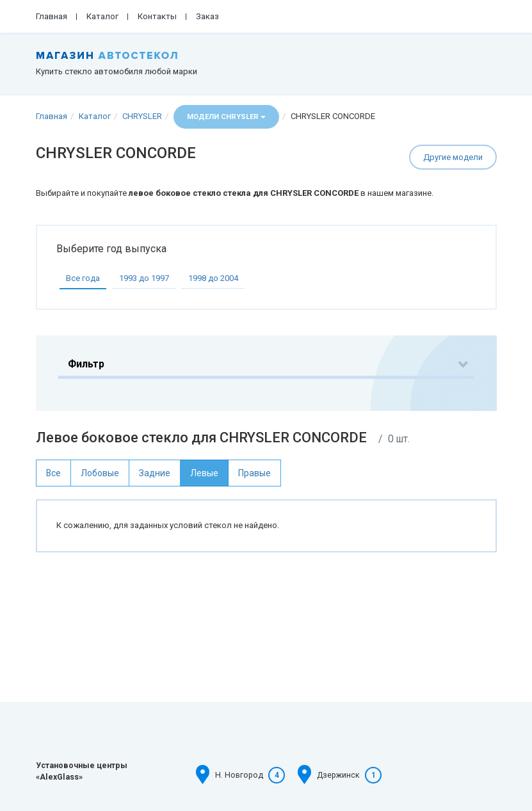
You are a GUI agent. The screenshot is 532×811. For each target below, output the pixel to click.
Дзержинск (338, 775)
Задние (155, 473)
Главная (52, 16)
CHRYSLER (142, 116)
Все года (83, 278)
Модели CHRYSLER (226, 117)
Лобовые (100, 473)
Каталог (102, 16)
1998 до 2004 (213, 278)
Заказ (207, 16)
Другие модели (453, 157)
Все (53, 473)
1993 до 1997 (144, 278)
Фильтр (86, 364)
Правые (254, 473)
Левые (204, 473)
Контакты (157, 16)
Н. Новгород (239, 775)
